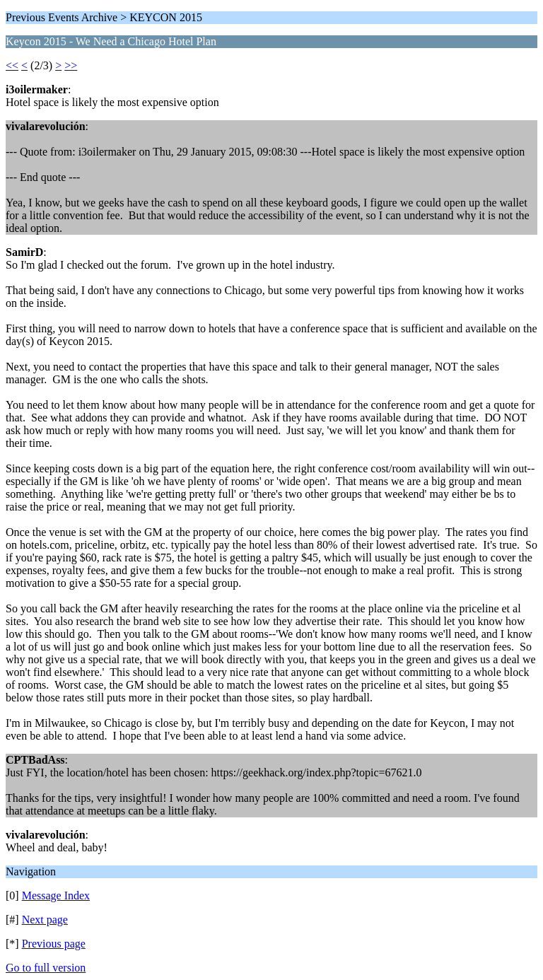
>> (71, 65)
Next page (45, 920)
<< (12, 65)
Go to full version (46, 968)
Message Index (56, 896)
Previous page (54, 944)
